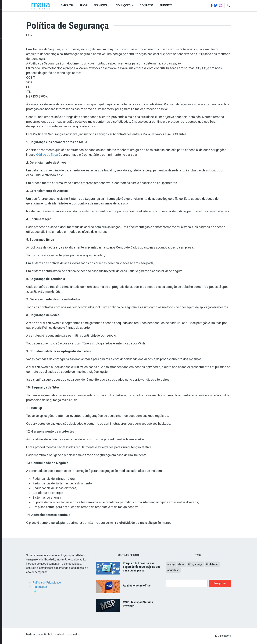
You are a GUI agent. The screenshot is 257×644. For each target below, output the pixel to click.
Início (29, 35)
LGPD (36, 591)
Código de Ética (47, 155)
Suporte (166, 5)
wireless (174, 570)
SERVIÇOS (100, 5)
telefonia (213, 564)
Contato (146, 5)
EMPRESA (67, 5)
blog (172, 564)
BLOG (84, 5)
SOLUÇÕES (123, 5)
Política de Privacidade (47, 583)
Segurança (196, 564)
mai (182, 564)
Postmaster (40, 587)
